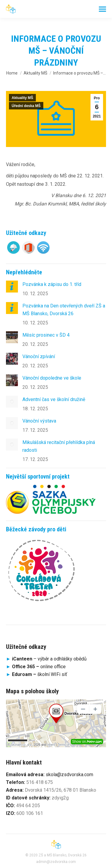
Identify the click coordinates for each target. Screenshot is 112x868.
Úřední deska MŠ (26, 106)
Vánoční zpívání (39, 356)
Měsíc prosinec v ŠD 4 (46, 335)
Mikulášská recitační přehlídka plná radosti (59, 446)
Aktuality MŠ (22, 98)
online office (39, 667)
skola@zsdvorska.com (69, 775)
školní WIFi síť (40, 674)
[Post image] (12, 287)
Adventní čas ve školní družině (54, 399)
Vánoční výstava (39, 421)
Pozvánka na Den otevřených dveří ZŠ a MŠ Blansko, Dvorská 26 (64, 310)
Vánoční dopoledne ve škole (52, 378)
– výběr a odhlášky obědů (46, 659)
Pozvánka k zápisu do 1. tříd (52, 284)
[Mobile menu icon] (102, 9)
